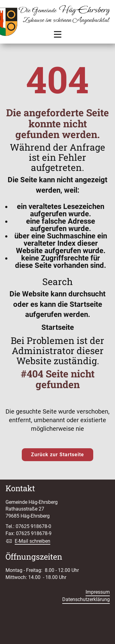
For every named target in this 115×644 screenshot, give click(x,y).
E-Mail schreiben (33, 541)
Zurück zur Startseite (57, 455)
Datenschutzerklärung (86, 599)
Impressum (98, 592)
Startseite (58, 327)
